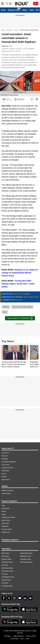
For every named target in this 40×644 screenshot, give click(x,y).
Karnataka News (7, 586)
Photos (4, 511)
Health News (6, 532)
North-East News (7, 568)
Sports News (6, 520)
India (32, 10)
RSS (28, 639)
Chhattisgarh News (8, 577)
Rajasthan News (25, 556)
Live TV (4, 474)
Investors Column (7, 468)
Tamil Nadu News (7, 571)
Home (3, 10)
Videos (25, 10)
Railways (6, 307)
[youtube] (20, 598)
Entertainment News (8, 517)
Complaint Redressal (9, 462)
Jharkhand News (7, 562)
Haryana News (7, 559)
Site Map (7, 636)
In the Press (6, 465)
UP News (5, 574)
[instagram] (14, 598)
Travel (16, 30)
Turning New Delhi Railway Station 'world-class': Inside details (18, 284)
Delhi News (5, 556)
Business (10, 30)
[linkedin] (25, 598)
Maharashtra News (26, 553)
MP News (5, 565)
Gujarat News (6, 580)
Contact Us (5, 453)
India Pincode (6, 493)
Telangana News (26, 559)
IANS (10, 46)
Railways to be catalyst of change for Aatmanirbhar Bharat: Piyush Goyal (20, 273)
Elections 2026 (14, 10)
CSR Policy (14, 639)
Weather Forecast (8, 491)
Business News (7, 529)
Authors (4, 477)
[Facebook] (4, 598)
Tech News (5, 523)
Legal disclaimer (18, 636)
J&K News (5, 583)
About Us (5, 456)
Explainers (5, 526)
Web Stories (6, 480)
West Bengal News (26, 562)
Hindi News (5, 471)
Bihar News (5, 553)
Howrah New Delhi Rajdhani (22, 307)
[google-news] (30, 598)
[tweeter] (9, 598)
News (3, 30)
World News (6, 508)
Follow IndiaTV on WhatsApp (20, 318)
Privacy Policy (31, 636)
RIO (22, 639)
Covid (5, 312)
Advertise (5, 459)
